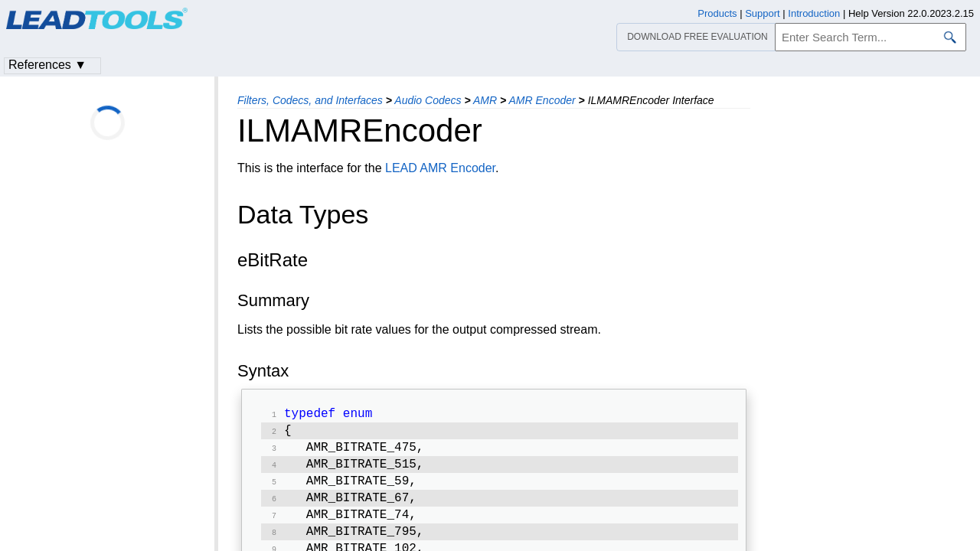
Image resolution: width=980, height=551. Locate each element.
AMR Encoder (542, 100)
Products (717, 13)
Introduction (814, 13)
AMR (485, 100)
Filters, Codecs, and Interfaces (310, 100)
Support (763, 13)
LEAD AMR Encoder (440, 168)
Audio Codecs (428, 100)
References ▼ (47, 65)
